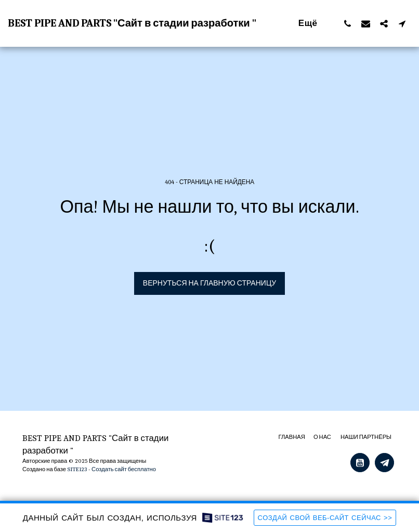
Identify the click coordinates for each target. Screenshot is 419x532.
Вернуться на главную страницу (209, 283)
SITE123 (77, 469)
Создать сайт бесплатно (124, 469)
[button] (348, 23)
